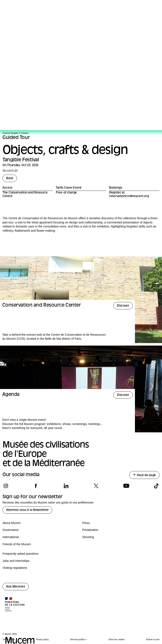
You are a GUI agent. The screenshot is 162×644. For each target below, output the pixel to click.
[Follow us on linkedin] (66, 486)
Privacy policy (42, 639)
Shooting (88, 537)
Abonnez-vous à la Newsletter (27, 510)
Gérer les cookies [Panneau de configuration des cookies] (117, 639)
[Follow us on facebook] (36, 486)
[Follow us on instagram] (6, 486)
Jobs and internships (16, 561)
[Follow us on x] (96, 486)
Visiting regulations (15, 568)
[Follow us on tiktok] (156, 486)
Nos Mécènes (16, 587)
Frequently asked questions (20, 554)
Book (10, 178)
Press (86, 523)
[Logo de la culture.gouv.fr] (15, 605)
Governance (10, 530)
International (11, 537)
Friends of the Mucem (17, 544)
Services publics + (79, 639)
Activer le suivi (153, 639)
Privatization (90, 530)
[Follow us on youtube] (126, 486)
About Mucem (12, 523)
